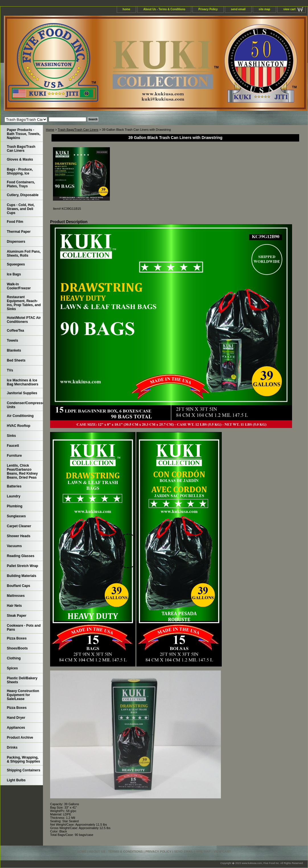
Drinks (12, 747)
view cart (289, 9)
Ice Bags (14, 274)
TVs (10, 370)
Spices (12, 668)
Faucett (13, 446)
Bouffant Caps (19, 586)
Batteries (14, 486)
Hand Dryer (16, 718)
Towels (13, 340)
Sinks (11, 436)
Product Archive (20, 738)
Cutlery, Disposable (23, 195)
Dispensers (16, 242)
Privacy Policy (208, 9)
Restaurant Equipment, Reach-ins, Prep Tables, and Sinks (24, 303)
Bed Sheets (16, 360)
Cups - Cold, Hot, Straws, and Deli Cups (21, 209)
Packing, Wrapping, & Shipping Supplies (23, 759)
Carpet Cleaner (19, 526)
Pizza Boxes (17, 638)
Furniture (14, 456)
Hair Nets (14, 606)
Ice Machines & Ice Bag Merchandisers (23, 382)
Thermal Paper (19, 232)
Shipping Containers (23, 770)
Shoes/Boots (17, 648)
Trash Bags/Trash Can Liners (78, 130)
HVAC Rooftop (19, 426)
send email (238, 9)
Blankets (14, 350)
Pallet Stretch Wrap (22, 566)
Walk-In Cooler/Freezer (19, 286)
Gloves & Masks (20, 159)
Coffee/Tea (15, 331)
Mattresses (16, 596)
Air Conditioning (20, 416)
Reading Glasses (21, 556)
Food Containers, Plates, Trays (21, 184)
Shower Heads (19, 536)
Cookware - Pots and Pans (24, 628)
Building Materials (21, 576)
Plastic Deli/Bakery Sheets (22, 680)
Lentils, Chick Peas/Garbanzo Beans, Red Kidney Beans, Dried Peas (22, 472)
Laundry (14, 496)
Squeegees (16, 264)
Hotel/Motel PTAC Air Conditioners (24, 320)
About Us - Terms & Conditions (164, 9)
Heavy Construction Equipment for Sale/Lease (23, 695)
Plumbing (15, 506)
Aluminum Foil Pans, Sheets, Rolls (24, 254)
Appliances (16, 728)
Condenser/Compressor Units (25, 405)
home (127, 9)
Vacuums (14, 546)
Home (50, 130)
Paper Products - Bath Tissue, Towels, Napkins (24, 134)
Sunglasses (16, 516)
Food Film (15, 222)
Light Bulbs (16, 780)
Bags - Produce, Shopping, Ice (20, 171)
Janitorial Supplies (22, 393)
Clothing (14, 658)
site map (265, 9)
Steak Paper (17, 616)
